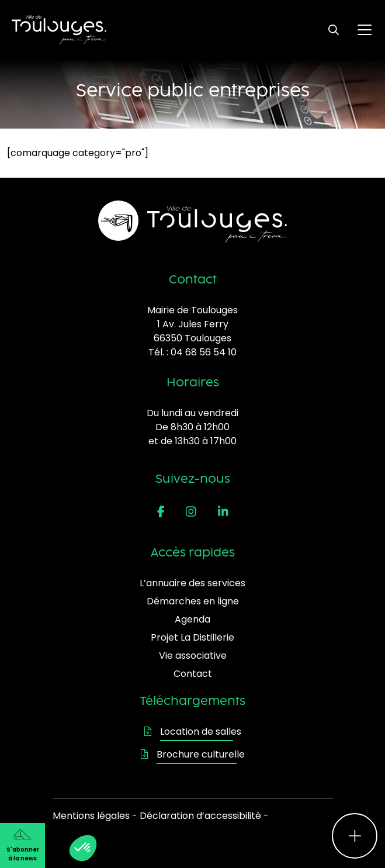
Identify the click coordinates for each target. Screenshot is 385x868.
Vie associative (193, 656)
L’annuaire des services (192, 583)
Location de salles (193, 732)
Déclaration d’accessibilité (200, 816)
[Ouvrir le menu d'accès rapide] (355, 836)
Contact (193, 674)
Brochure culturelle (193, 754)
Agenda (192, 619)
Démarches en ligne (193, 601)
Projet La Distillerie (192, 637)
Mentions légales (91, 816)
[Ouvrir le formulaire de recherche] (334, 30)
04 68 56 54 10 (204, 352)
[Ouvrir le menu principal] (365, 30)
